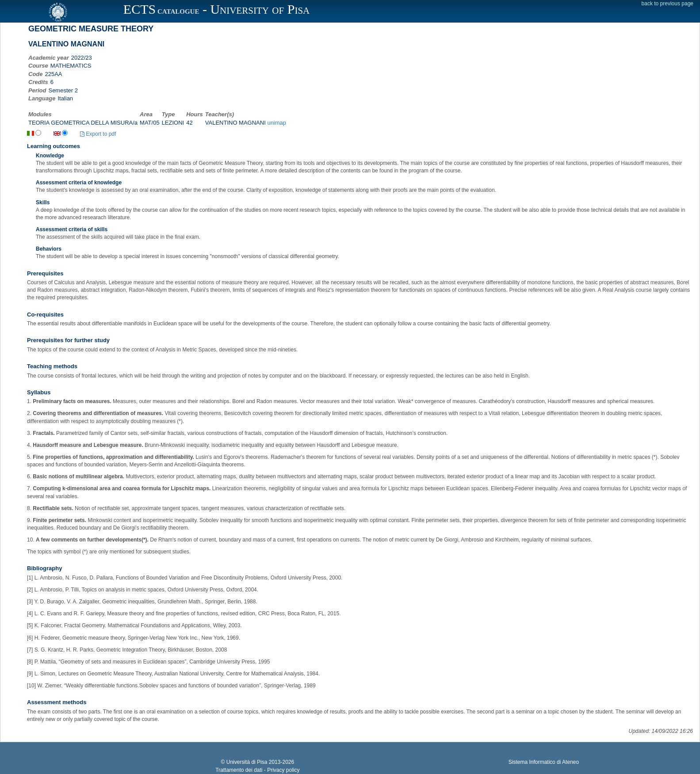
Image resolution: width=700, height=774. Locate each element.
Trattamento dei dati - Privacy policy (257, 770)
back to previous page (667, 4)
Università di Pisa (247, 762)
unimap (277, 123)
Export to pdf (98, 134)
